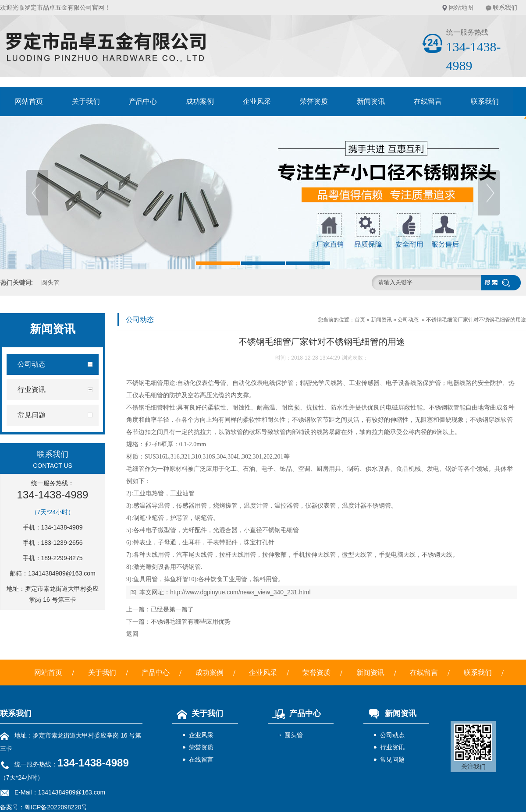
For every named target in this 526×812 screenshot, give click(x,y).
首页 (360, 320)
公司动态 (408, 320)
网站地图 (461, 7)
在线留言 (428, 101)
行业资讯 (392, 747)
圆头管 (50, 282)
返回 (132, 634)
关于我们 (86, 101)
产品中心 (143, 101)
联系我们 (505, 7)
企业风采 (257, 101)
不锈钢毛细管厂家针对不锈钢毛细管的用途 (476, 320)
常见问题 (392, 759)
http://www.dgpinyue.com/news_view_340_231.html (240, 592)
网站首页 (29, 101)
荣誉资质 (314, 101)
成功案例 (200, 101)
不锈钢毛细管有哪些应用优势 (191, 621)
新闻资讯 (371, 101)
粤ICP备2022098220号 (56, 807)
